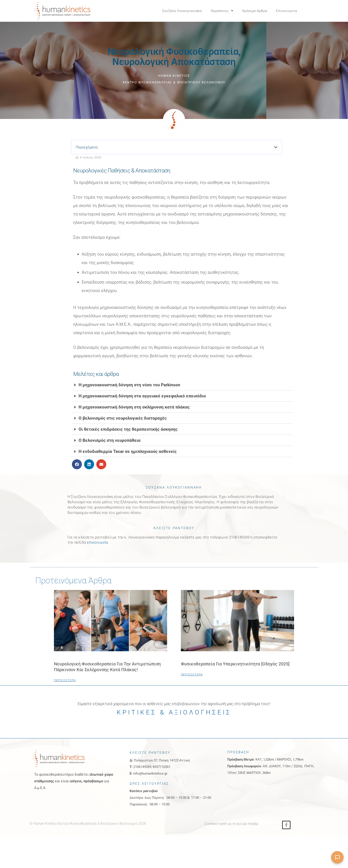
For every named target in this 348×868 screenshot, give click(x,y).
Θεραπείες (222, 11)
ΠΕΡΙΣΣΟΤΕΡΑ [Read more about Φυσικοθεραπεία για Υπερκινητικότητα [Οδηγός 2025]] (192, 681)
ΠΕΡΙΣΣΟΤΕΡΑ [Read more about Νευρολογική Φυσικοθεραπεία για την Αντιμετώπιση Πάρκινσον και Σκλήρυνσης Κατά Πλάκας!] (65, 687)
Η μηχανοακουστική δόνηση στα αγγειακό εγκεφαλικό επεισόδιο (142, 403)
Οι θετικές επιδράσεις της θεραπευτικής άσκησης (128, 436)
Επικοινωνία (287, 11)
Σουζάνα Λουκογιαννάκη (182, 11)
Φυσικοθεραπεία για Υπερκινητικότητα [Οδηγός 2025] (235, 671)
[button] (312, 11)
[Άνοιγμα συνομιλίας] (337, 857)
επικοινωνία (97, 549)
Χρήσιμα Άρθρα (255, 11)
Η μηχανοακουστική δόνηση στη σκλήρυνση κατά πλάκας (134, 414)
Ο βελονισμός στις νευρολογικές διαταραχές (123, 425)
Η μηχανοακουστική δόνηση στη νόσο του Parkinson (129, 392)
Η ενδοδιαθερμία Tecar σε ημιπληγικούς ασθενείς (128, 459)
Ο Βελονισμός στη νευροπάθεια (110, 447)
